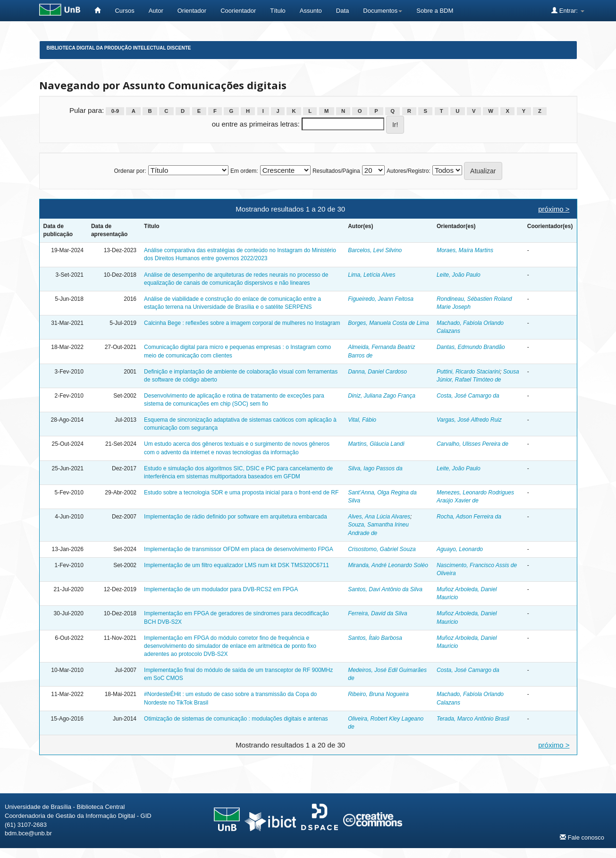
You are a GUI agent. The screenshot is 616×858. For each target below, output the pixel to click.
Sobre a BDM (435, 11)
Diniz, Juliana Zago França (382, 396)
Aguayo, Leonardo (460, 549)
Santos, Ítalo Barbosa (375, 638)
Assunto (311, 11)
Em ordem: (244, 171)
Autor (156, 11)
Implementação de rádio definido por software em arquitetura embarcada (236, 517)
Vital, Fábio (362, 420)
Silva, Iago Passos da (375, 468)
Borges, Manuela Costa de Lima (388, 323)
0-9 (115, 111)
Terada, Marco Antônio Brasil (473, 719)
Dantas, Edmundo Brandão (471, 347)
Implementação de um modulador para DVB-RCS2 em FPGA (221, 589)
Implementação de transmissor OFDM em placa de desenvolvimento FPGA (239, 549)
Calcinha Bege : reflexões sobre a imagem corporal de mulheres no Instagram (242, 323)
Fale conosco (582, 837)
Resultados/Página (336, 171)
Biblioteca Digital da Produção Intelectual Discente (119, 48)
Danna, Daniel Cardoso (377, 372)
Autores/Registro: (409, 171)
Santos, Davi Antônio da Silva (385, 589)
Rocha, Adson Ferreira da (469, 517)
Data (342, 11)
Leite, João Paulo (459, 275)
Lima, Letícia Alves (371, 275)
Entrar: (568, 10)
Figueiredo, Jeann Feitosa (381, 299)
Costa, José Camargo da (468, 396)
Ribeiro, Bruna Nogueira (378, 694)
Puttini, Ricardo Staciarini (468, 372)
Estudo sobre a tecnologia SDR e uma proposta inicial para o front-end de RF (241, 493)
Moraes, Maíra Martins (465, 250)
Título (278, 11)
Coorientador (238, 11)
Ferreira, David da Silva (377, 613)
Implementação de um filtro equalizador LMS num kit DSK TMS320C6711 (236, 565)
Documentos (383, 11)
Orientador (192, 11)
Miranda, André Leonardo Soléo (388, 565)
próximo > (554, 209)
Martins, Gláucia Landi (376, 444)
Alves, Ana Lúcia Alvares (379, 517)
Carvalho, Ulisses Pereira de (473, 444)
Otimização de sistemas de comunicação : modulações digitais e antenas (236, 719)
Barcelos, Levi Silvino (375, 250)
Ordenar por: (130, 171)
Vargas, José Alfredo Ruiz (469, 420)
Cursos (124, 11)
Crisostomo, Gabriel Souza (382, 549)
